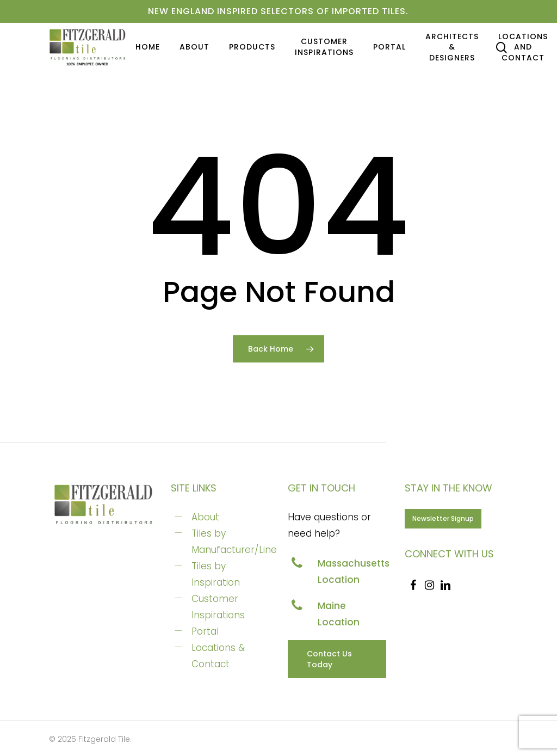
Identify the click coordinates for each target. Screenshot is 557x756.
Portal (205, 631)
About (205, 517)
